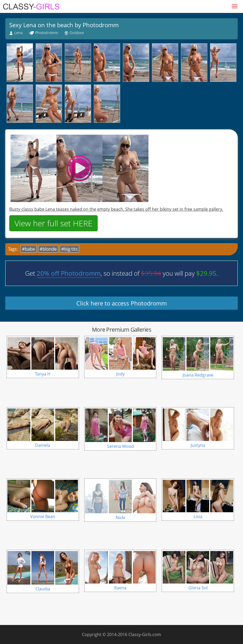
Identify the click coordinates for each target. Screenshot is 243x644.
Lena (18, 33)
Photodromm (47, 33)
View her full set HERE (53, 223)
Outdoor (77, 33)
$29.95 (206, 273)
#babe (29, 249)
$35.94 (151, 273)
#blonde (48, 249)
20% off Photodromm (69, 273)
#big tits (69, 249)
